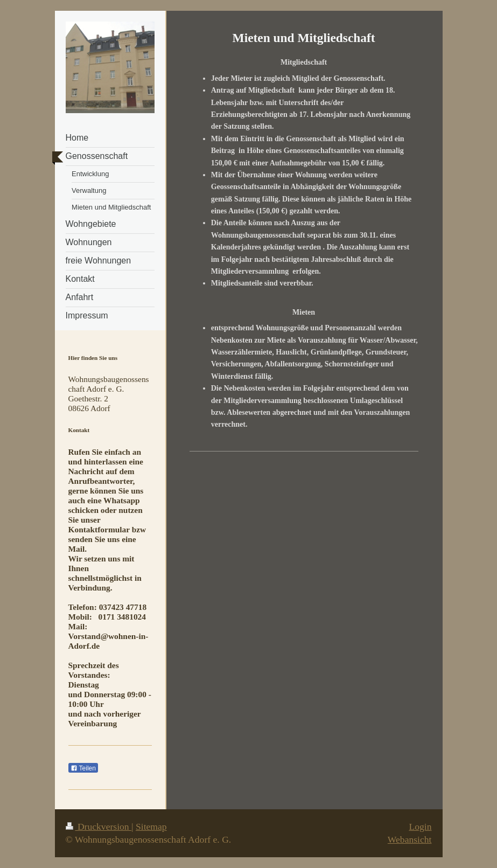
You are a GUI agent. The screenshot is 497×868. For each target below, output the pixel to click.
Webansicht (410, 839)
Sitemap (151, 827)
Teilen (83, 768)
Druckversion (99, 827)
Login (420, 827)
